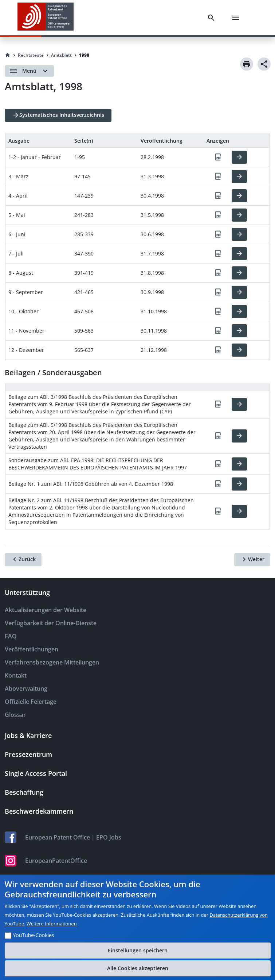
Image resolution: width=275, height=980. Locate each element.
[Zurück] (23, 560)
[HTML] (239, 157)
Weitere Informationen (52, 924)
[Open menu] (29, 71)
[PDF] (218, 157)
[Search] (213, 18)
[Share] (264, 64)
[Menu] (237, 18)
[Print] (247, 64)
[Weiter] (252, 560)
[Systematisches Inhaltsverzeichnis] (58, 115)
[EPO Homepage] (46, 18)
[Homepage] (8, 55)
